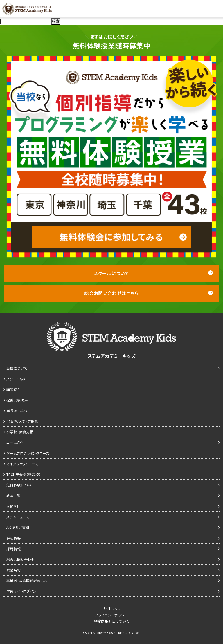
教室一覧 (14, 496)
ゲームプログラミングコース (28, 453)
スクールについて (153, 273)
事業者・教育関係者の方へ (27, 581)
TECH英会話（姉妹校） (24, 474)
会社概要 (14, 538)
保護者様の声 (17, 400)
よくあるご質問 (18, 527)
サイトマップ (111, 608)
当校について (17, 368)
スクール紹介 (17, 379)
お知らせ (13, 506)
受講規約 (14, 570)
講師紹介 (14, 389)
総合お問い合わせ (21, 559)
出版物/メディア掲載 (22, 421)
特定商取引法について (112, 621)
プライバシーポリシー (111, 615)
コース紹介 (15, 442)
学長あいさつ (17, 411)
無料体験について (20, 485)
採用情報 (14, 549)
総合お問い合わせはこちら (149, 293)
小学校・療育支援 (20, 432)
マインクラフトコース (22, 464)
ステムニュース (18, 517)
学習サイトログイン (21, 591)
